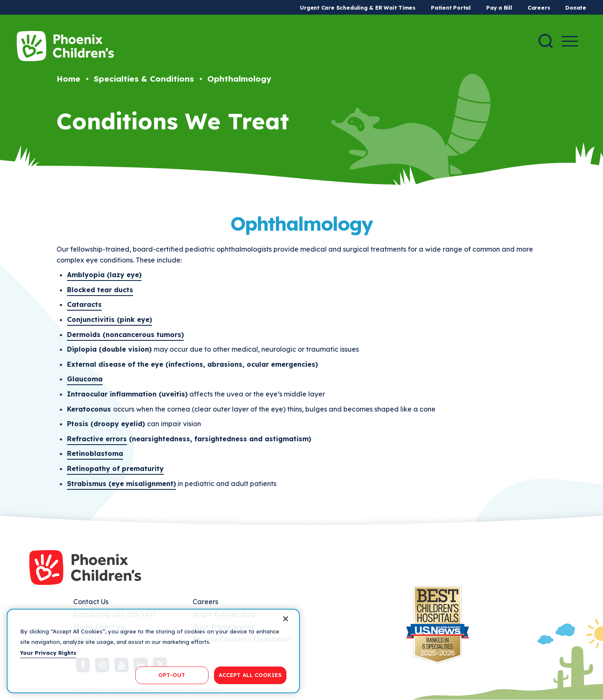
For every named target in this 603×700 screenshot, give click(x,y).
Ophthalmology (239, 79)
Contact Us (91, 602)
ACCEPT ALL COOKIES (250, 675)
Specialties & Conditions (144, 79)
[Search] (546, 41)
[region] (153, 651)
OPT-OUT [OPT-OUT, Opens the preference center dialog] (172, 675)
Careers (539, 8)
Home (68, 79)
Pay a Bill (499, 8)
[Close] (286, 619)
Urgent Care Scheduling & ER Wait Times (358, 8)
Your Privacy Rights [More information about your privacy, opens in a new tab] (48, 653)
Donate (576, 8)
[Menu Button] (570, 41)
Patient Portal (451, 8)
